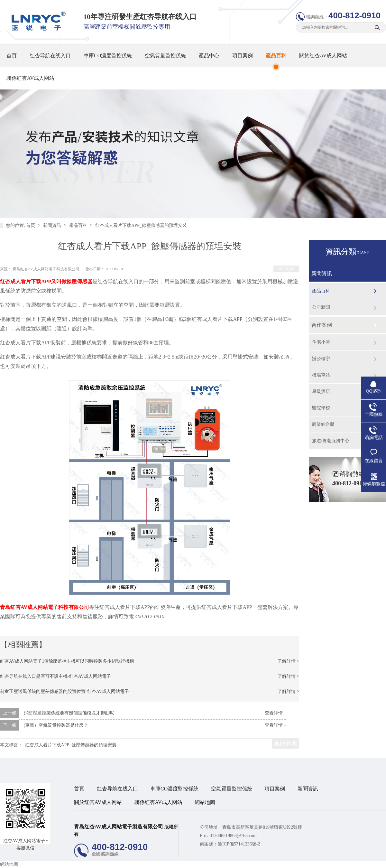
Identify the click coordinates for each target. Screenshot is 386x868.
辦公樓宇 (321, 359)
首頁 (12, 56)
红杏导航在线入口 (50, 56)
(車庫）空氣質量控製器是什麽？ (56, 725)
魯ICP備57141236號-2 (239, 844)
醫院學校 (321, 408)
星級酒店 (321, 392)
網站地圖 (205, 802)
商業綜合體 (323, 424)
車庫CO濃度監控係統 (108, 56)
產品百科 (276, 56)
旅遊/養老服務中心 (331, 441)
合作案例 (322, 325)
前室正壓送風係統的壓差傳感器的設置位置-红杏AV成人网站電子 (64, 691)
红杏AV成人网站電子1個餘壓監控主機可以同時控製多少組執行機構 (67, 661)
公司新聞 (321, 307)
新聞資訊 (53, 225)
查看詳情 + (276, 713)
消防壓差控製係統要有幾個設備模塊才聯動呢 (69, 713)
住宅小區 (321, 342)
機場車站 (321, 375)
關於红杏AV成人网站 (323, 56)
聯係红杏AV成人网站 (30, 78)
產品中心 (209, 56)
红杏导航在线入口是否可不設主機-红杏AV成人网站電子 (55, 676)
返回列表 (286, 269)
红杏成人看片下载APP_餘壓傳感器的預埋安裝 (141, 225)
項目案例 (243, 56)
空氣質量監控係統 (165, 56)
